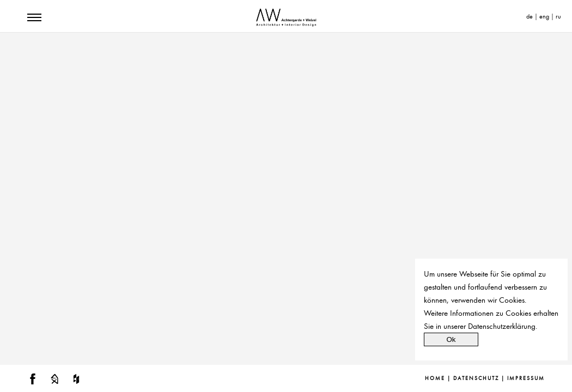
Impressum (526, 378)
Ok (451, 339)
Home (435, 378)
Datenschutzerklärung (502, 326)
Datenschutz (476, 378)
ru (558, 16)
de (530, 16)
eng (544, 16)
